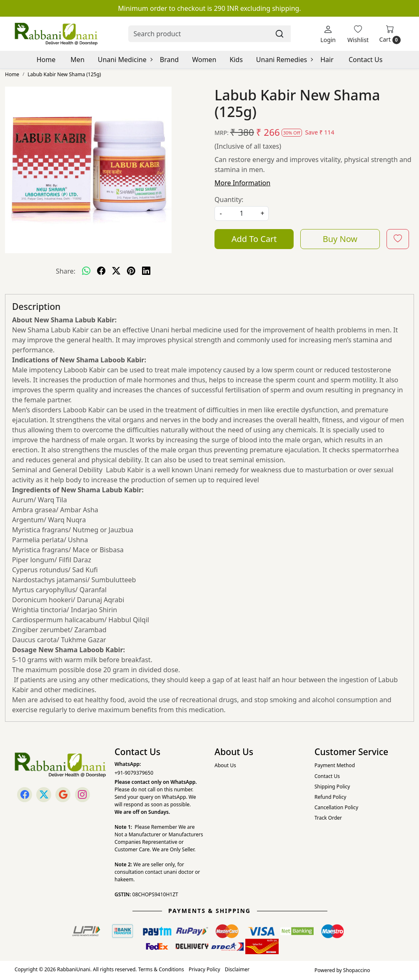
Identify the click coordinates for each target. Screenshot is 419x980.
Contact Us (365, 60)
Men (77, 60)
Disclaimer (237, 969)
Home (46, 60)
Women (204, 60)
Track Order (328, 818)
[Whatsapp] (86, 271)
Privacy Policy (205, 969)
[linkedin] (146, 271)
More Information (242, 183)
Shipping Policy (332, 787)
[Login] (328, 34)
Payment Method (335, 765)
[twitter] (116, 271)
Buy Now (340, 239)
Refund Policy (330, 797)
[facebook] (101, 271)
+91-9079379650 (134, 773)
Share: (66, 271)
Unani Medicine (125, 60)
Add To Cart (254, 239)
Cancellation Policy (336, 807)
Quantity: (229, 199)
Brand (169, 60)
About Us (225, 765)
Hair (327, 60)
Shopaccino (357, 970)
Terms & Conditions (161, 969)
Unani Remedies (284, 60)
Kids (236, 60)
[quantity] (242, 213)
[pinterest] (131, 271)
